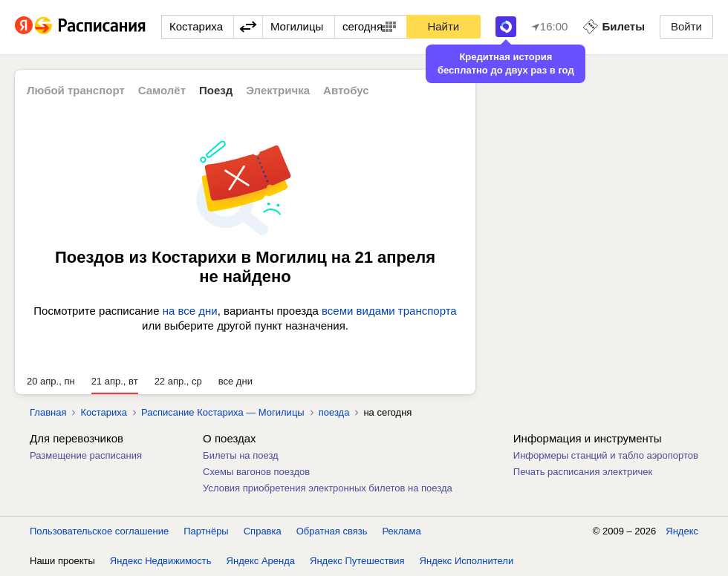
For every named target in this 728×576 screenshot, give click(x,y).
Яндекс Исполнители (467, 561)
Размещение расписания (86, 455)
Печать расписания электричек (583, 472)
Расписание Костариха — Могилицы (223, 412)
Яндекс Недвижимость (161, 561)
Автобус (346, 90)
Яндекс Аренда (261, 561)
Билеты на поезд (241, 455)
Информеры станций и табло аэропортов (606, 455)
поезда (334, 412)
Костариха (103, 412)
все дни (235, 381)
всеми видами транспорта (389, 311)
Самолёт (162, 90)
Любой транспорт (76, 90)
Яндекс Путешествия (357, 561)
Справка (263, 531)
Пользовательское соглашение (99, 531)
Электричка (278, 90)
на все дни (190, 311)
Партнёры (206, 531)
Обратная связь (332, 531)
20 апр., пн (51, 381)
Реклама (402, 531)
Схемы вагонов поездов (256, 472)
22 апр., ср (178, 381)
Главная (48, 412)
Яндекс (682, 531)
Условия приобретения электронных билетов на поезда (328, 488)
